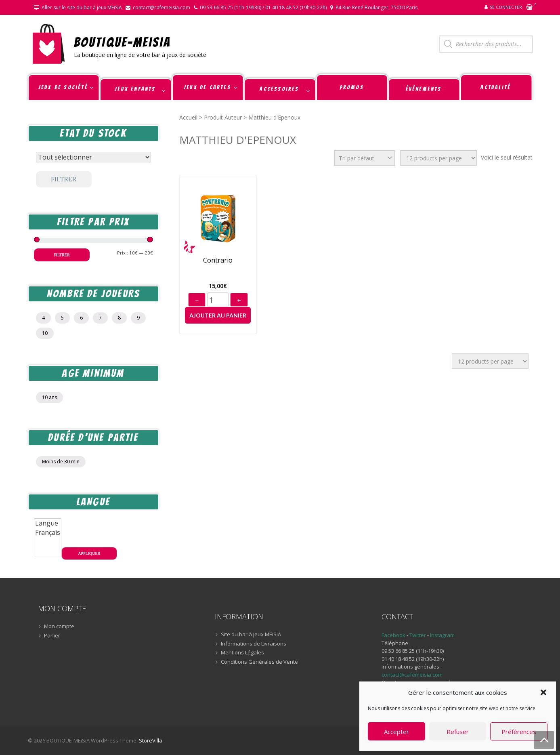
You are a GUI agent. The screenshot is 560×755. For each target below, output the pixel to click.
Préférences (519, 732)
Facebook (393, 635)
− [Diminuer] (197, 301)
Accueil (188, 117)
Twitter (418, 635)
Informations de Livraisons (254, 644)
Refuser (458, 732)
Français (48, 533)
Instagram (442, 635)
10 (45, 333)
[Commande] (365, 158)
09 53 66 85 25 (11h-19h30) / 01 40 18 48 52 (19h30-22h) (263, 7)
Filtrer (64, 179)
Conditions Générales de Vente (259, 662)
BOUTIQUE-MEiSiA (123, 42)
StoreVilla (151, 740)
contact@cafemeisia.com (161, 7)
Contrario (218, 260)
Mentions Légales (242, 653)
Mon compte (59, 627)
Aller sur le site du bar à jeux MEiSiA (82, 7)
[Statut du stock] (93, 157)
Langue (48, 523)
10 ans (49, 397)
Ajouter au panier (218, 315)
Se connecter (506, 7)
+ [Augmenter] (239, 301)
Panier (52, 636)
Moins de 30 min (61, 462)
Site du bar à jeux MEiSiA (251, 635)
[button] (543, 692)
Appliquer (89, 553)
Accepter (396, 732)
